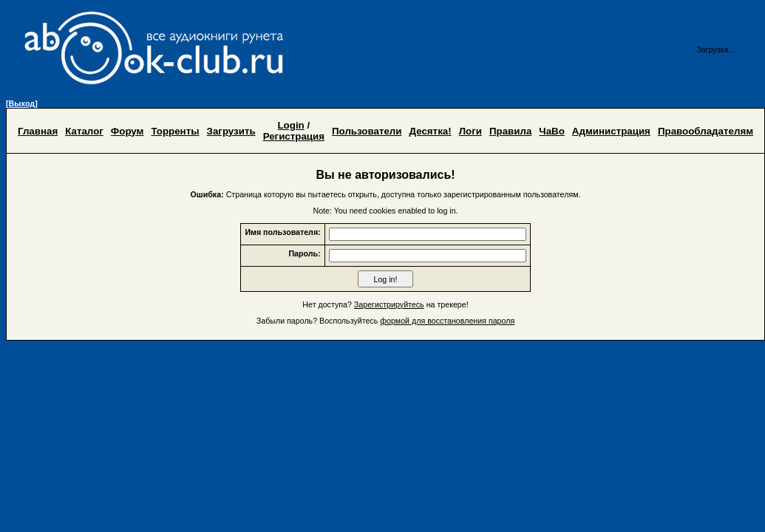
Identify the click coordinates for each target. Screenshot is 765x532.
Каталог (84, 131)
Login (290, 125)
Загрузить (231, 131)
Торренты (175, 131)
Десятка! (431, 131)
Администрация (611, 131)
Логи (470, 131)
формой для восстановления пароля (447, 321)
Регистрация (294, 136)
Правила (510, 131)
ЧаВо (552, 131)
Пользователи (367, 131)
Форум (127, 131)
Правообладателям (705, 131)
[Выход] (22, 103)
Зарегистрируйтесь (389, 304)
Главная (38, 131)
